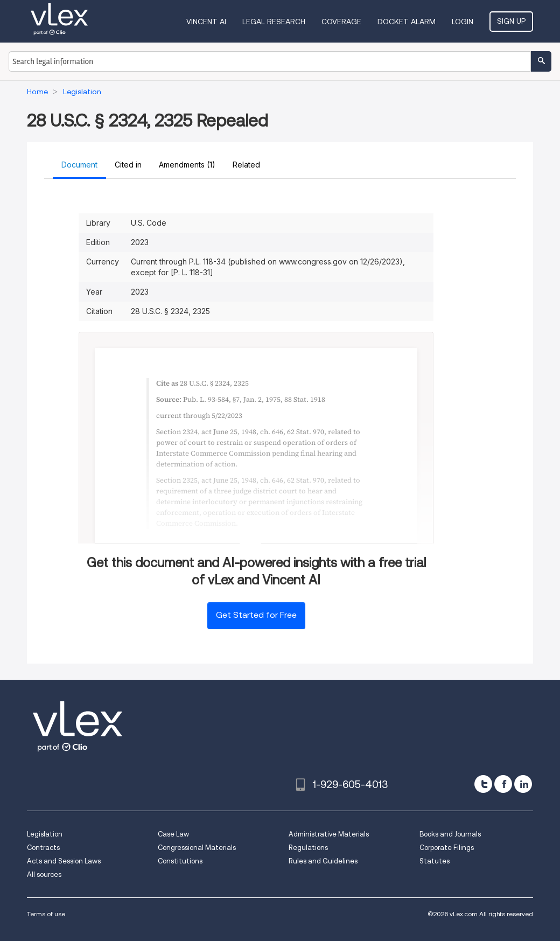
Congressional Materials (197, 848)
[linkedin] (523, 784)
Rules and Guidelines (323, 861)
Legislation (45, 834)
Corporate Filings (447, 848)
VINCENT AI (206, 22)
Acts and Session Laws (64, 861)
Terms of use (46, 914)
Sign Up (511, 21)
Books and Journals (450, 834)
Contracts (43, 848)
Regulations (308, 848)
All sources (44, 874)
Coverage (341, 22)
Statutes (435, 861)
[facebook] (503, 784)
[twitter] (483, 784)
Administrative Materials (329, 834)
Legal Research (274, 22)
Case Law (173, 834)
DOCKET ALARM (407, 22)
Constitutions (180, 861)
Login (463, 22)
